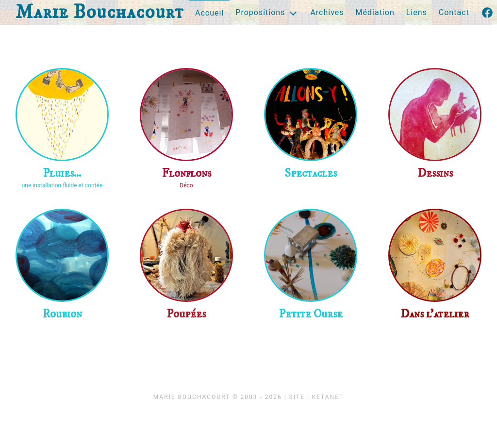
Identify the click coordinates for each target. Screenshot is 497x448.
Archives (327, 12)
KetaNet (328, 397)
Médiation (375, 12)
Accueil (209, 13)
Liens (417, 12)
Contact (454, 12)
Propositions (260, 12)
